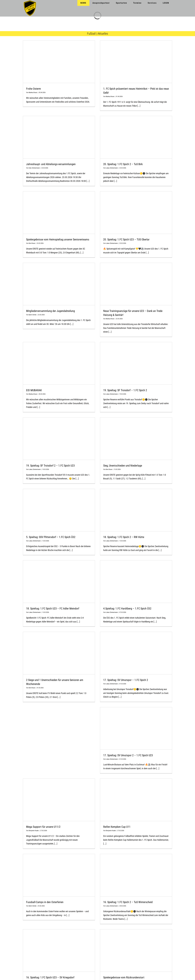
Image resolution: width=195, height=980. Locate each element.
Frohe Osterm (34, 89)
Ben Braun (32, 243)
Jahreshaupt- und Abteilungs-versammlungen (51, 164)
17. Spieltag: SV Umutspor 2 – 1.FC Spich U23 (128, 755)
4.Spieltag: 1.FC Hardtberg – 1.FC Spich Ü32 (127, 609)
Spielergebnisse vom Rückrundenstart (124, 977)
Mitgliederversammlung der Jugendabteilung (50, 311)
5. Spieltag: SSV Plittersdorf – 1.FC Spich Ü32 (51, 537)
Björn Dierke (33, 315)
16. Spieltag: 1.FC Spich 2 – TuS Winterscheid (128, 902)
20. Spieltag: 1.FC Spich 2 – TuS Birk (123, 164)
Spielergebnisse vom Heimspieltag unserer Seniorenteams (58, 239)
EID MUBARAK (34, 390)
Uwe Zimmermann (34, 168)
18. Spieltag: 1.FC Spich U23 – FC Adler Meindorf (53, 609)
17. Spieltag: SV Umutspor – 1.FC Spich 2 (126, 680)
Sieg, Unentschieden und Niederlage (123, 466)
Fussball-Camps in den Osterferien (45, 902)
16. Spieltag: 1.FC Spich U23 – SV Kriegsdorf (50, 977)
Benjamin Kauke (34, 831)
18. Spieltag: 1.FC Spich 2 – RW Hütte (124, 537)
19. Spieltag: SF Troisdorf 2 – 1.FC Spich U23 (50, 466)
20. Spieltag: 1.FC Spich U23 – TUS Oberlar (126, 239)
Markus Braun (33, 93)
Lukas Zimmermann (112, 168)
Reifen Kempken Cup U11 (117, 827)
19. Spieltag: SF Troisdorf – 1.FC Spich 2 (125, 390)
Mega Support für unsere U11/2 (43, 827)
